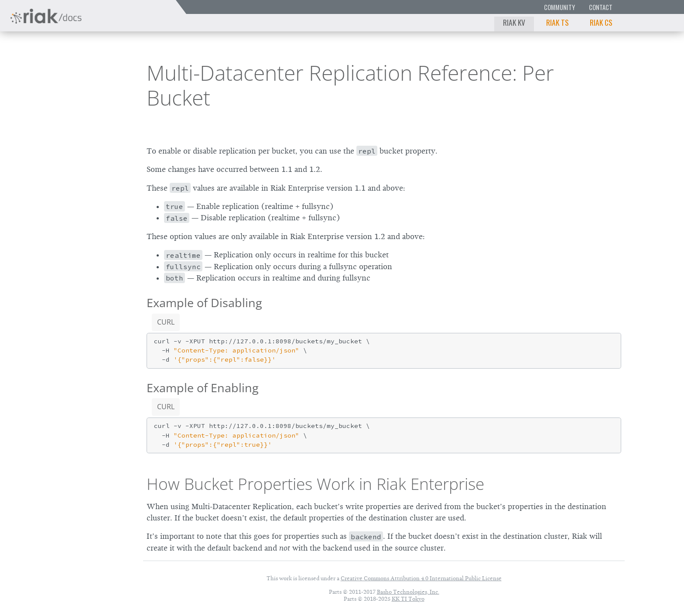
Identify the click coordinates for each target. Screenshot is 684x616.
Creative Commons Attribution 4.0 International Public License (421, 578)
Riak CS (601, 22)
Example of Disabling (204, 303)
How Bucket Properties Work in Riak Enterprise (315, 484)
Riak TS (557, 22)
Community (559, 7)
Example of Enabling (203, 388)
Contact (601, 7)
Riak (37, 71)
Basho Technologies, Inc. (408, 592)
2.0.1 (89, 72)
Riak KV (514, 22)
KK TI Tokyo (408, 599)
